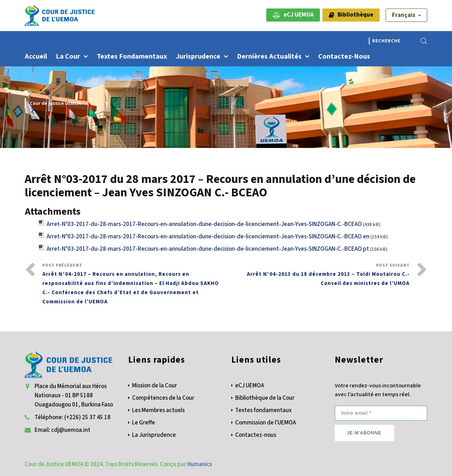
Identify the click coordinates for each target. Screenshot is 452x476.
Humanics (200, 464)
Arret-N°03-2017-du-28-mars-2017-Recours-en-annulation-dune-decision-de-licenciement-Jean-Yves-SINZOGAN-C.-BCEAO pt (208, 249)
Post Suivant (318, 275)
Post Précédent (134, 284)
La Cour (68, 56)
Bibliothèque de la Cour (265, 398)
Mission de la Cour (154, 386)
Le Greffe (144, 423)
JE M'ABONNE (364, 433)
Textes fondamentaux (132, 56)
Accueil (36, 56)
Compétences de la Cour (163, 398)
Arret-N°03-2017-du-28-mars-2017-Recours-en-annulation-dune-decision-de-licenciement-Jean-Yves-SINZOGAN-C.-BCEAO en (208, 237)
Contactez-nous (344, 56)
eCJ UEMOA (293, 15)
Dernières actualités (269, 56)
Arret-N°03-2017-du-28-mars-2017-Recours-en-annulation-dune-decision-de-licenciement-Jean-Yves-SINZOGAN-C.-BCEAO (204, 224)
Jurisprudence (198, 56)
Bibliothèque (351, 15)
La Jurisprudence (154, 435)
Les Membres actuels (158, 410)
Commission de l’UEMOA (266, 423)
